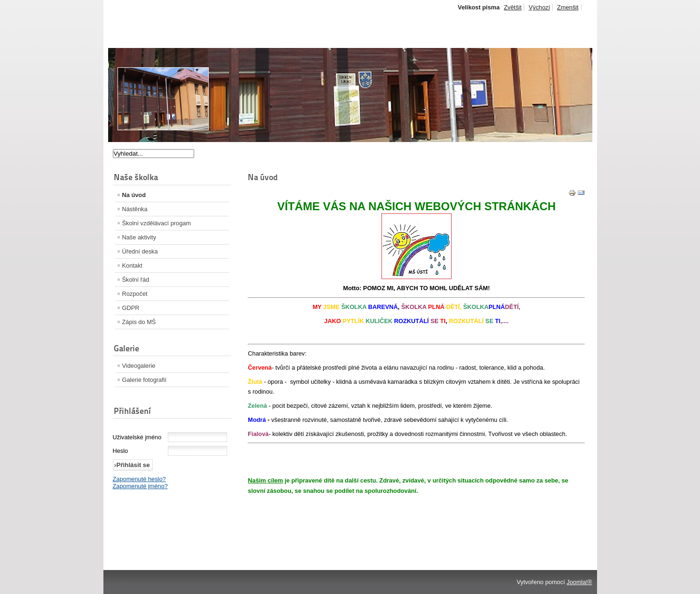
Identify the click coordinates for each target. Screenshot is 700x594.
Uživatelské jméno (137, 437)
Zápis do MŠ (139, 322)
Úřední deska (140, 251)
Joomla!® (579, 582)
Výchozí (539, 7)
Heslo (121, 451)
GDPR (131, 308)
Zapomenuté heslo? (139, 479)
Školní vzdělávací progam (157, 223)
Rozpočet (135, 294)
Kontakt (132, 265)
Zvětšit (513, 7)
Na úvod (134, 195)
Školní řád (136, 280)
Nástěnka (135, 209)
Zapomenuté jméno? (140, 486)
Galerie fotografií (145, 380)
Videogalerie (139, 366)
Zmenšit (568, 7)
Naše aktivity (139, 237)
